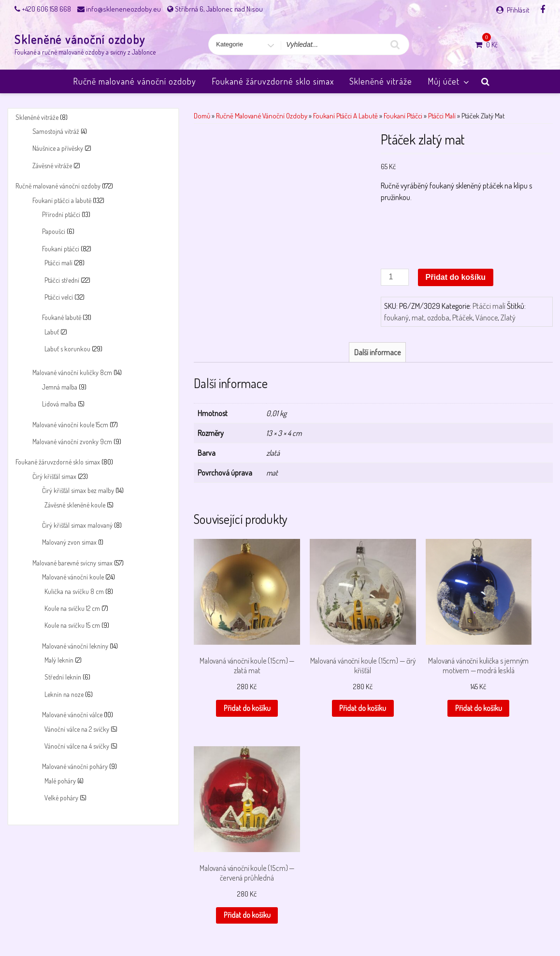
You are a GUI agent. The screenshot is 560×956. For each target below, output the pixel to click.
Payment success (282, 923)
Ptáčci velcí (59, 297)
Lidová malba (59, 404)
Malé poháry (60, 781)
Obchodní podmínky (173, 923)
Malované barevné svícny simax (72, 563)
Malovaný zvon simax (69, 542)
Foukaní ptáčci (61, 249)
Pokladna (326, 923)
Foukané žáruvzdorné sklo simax (273, 81)
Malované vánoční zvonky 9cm (72, 442)
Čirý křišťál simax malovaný (77, 525)
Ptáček (462, 318)
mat (418, 318)
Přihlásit (518, 10)
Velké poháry (61, 798)
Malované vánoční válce (72, 715)
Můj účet (449, 81)
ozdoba (438, 318)
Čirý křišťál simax (54, 476)
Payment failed (229, 923)
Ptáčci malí (58, 263)
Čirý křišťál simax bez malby (78, 490)
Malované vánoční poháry (75, 766)
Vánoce (487, 318)
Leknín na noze (64, 694)
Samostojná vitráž (56, 131)
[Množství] (395, 277)
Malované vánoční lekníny (75, 646)
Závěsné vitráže (52, 166)
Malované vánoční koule (73, 577)
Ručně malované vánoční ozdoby (135, 81)
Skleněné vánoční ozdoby (80, 39)
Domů (202, 116)
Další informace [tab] (377, 352)
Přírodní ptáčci (61, 214)
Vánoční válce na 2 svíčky (77, 729)
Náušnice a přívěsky (58, 148)
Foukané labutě (62, 317)
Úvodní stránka (447, 923)
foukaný (396, 318)
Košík (100, 923)
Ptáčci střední (62, 280)
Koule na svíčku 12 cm (72, 608)
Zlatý (508, 318)
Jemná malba (60, 387)
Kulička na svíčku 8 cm (74, 591)
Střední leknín (63, 677)
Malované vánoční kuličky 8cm (72, 372)
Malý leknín (59, 660)
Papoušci (54, 231)
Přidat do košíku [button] (233, 682)
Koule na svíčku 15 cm (72, 625)
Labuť (52, 332)
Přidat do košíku (456, 277)
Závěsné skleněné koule (75, 505)
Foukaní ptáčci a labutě (62, 200)
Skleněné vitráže (381, 81)
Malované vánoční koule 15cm (70, 425)
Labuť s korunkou (67, 349)
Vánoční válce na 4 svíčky (77, 746)
